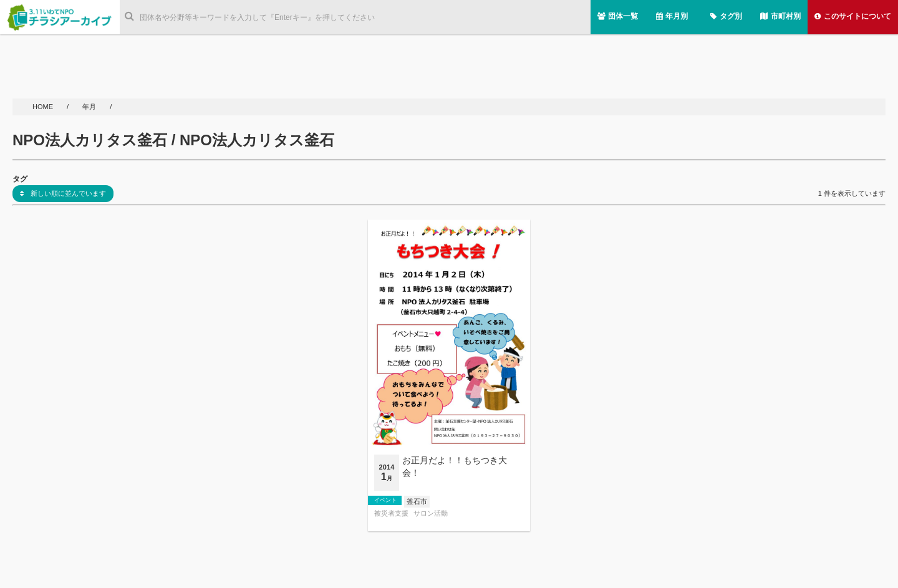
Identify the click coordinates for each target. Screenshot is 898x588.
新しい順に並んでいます (63, 193)
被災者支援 (391, 513)
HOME (44, 107)
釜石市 (417, 501)
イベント (385, 500)
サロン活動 (431, 513)
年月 (90, 107)
